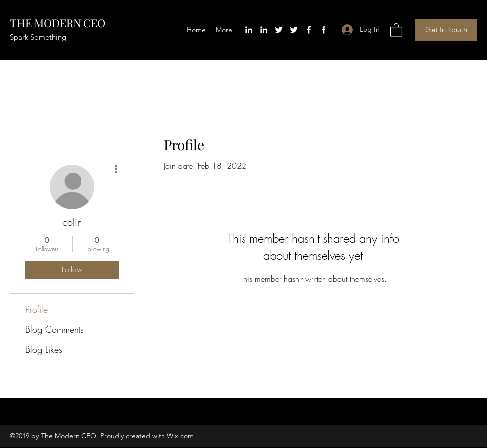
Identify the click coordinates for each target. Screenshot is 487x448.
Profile (37, 309)
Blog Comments (55, 329)
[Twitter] (279, 30)
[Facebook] (309, 30)
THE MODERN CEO (58, 23)
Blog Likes (44, 349)
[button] (396, 30)
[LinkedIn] (249, 30)
